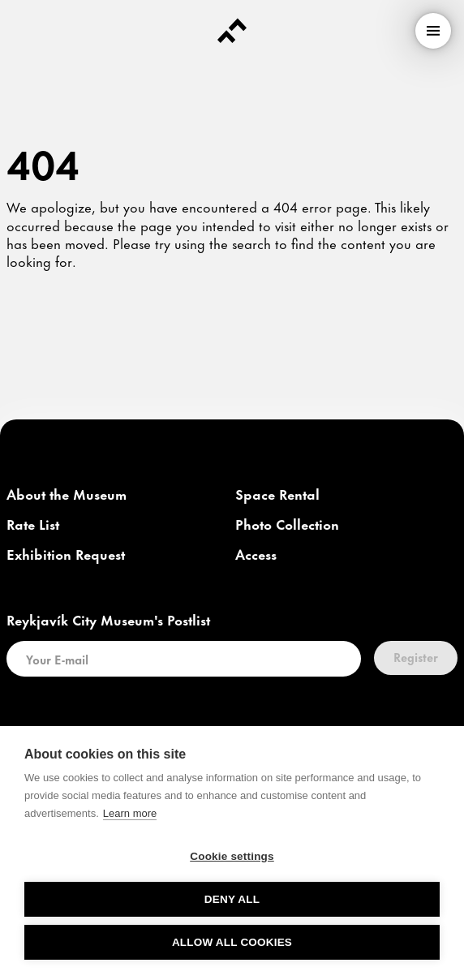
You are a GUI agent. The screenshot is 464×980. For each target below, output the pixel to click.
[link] (67, 495)
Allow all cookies (232, 942)
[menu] (433, 31)
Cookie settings (232, 856)
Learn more (130, 813)
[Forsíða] (232, 31)
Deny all (232, 899)
